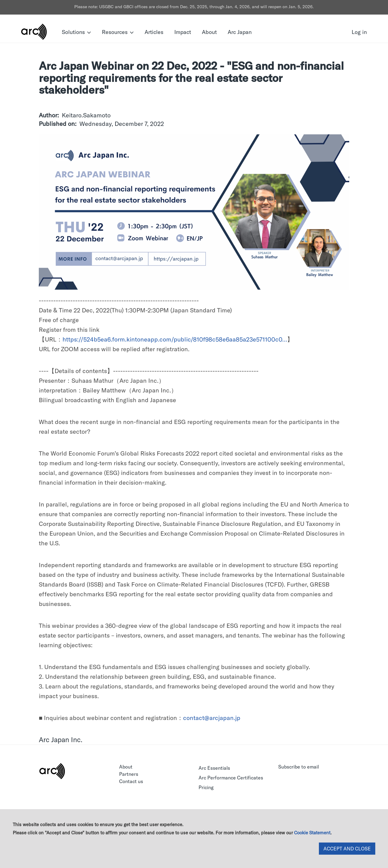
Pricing (206, 787)
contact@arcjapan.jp (212, 718)
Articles (154, 32)
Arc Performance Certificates (231, 778)
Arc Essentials (214, 768)
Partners (129, 774)
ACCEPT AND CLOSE (347, 849)
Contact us (131, 781)
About (209, 32)
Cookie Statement (312, 833)
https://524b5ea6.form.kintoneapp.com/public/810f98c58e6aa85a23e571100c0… (175, 339)
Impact (183, 32)
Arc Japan (240, 32)
